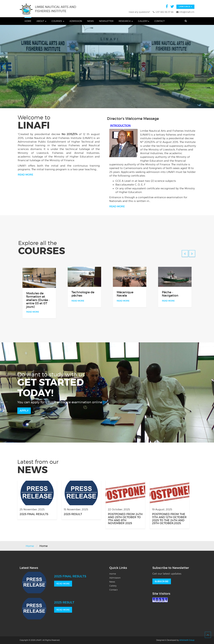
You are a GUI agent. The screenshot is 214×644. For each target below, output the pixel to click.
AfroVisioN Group (187, 640)
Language (185, 7)
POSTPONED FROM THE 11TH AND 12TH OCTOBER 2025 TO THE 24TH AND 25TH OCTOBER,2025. (169, 519)
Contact (160, 21)
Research (126, 21)
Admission (76, 21)
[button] (4, 67)
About (41, 21)
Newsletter (106, 21)
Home (28, 21)
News (91, 21)
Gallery (144, 21)
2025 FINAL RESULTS (34, 514)
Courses (58, 21)
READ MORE (63, 584)
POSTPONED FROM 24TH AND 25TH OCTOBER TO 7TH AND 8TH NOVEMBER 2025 (125, 519)
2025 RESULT (73, 514)
